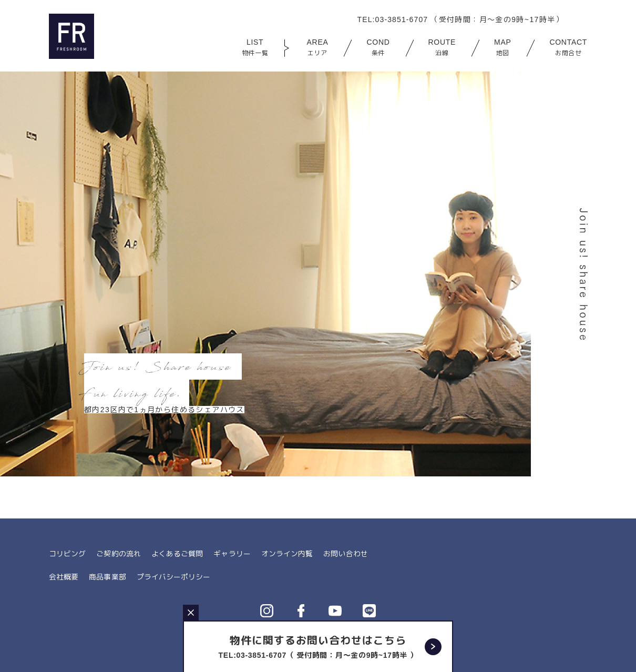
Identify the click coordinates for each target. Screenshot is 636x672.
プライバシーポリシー (173, 576)
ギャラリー (231, 554)
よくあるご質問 (177, 554)
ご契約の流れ (118, 554)
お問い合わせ (344, 554)
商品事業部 (107, 576)
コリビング (67, 554)
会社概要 (64, 576)
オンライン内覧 (286, 554)
